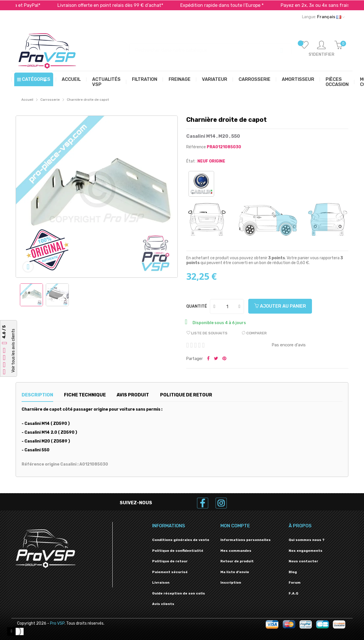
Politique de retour (170, 561)
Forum (295, 583)
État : (191, 161)
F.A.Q (293, 593)
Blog (293, 572)
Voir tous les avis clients (13, 351)
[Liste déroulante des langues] (323, 17)
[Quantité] (227, 306)
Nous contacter (303, 561)
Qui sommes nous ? (307, 540)
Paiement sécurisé (170, 572)
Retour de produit (237, 561)
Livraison (161, 583)
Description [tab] (37, 395)
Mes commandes (236, 551)
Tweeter (216, 359)
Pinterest (224, 359)
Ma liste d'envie (235, 572)
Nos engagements (306, 551)
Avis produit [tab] (133, 395)
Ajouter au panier (280, 306)
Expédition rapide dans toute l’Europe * (229, 5)
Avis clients (163, 604)
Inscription (231, 583)
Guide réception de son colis (179, 593)
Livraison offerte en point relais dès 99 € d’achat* (117, 5)
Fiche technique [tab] (85, 395)
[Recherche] (210, 47)
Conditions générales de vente (181, 540)
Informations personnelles (246, 540)
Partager (208, 359)
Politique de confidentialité (178, 551)
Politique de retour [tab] (186, 395)
